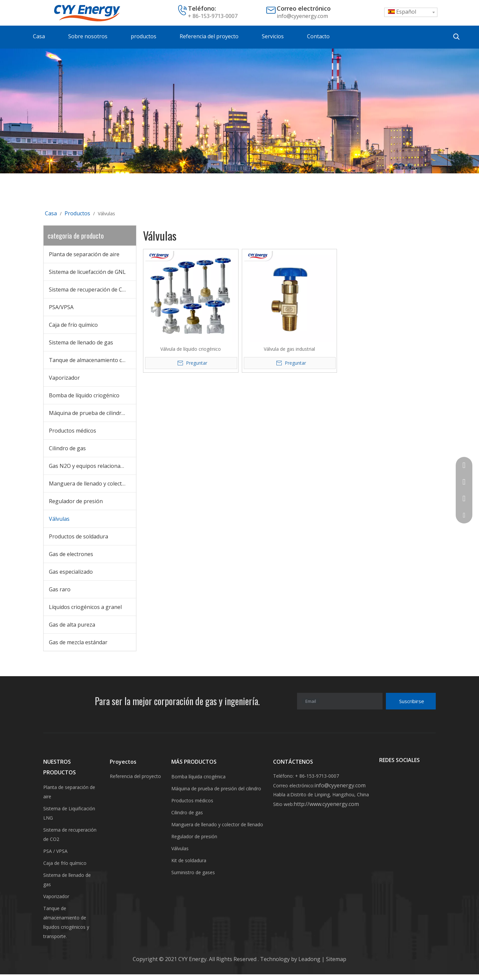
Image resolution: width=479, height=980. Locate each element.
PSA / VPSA (55, 851)
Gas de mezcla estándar (78, 642)
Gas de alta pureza (72, 625)
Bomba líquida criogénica (198, 777)
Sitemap (335, 959)
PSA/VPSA (61, 307)
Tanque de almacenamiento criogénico (92, 360)
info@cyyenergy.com (302, 16)
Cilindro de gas (67, 448)
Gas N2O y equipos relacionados (89, 466)
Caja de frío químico (73, 325)
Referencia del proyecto (135, 776)
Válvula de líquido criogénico (191, 349)
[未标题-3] (239, 111)
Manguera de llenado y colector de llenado (92, 484)
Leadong (310, 959)
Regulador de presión (76, 501)
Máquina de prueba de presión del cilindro (216, 788)
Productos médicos (73, 431)
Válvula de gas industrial (289, 349)
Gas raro (60, 589)
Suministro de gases (193, 872)
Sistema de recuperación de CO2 (89, 290)
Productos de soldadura (79, 536)
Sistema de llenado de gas (81, 342)
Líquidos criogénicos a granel (85, 607)
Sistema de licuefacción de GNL (87, 272)
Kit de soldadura (189, 860)
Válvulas (59, 519)
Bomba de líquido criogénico (84, 395)
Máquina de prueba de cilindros (88, 413)
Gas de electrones (71, 554)
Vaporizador (64, 378)
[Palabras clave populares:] (456, 37)
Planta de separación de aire (84, 254)
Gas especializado (71, 572)
